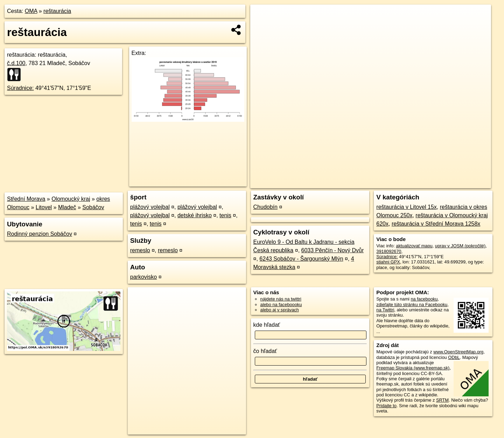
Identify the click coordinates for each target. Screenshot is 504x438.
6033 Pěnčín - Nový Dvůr (333, 250)
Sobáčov (93, 207)
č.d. (16, 63)
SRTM (442, 400)
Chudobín (265, 207)
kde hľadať (267, 325)
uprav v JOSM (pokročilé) (460, 246)
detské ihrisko (195, 215)
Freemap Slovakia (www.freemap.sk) (413, 368)
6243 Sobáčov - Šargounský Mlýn (301, 259)
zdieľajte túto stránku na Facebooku (412, 305)
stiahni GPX (388, 262)
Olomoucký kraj (71, 199)
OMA (31, 11)
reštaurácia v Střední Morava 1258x (436, 224)
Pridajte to (386, 406)
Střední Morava (26, 199)
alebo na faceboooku (281, 305)
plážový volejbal (150, 207)
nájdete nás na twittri (281, 299)
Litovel (44, 207)
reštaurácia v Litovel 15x (407, 207)
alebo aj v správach (280, 310)
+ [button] (262, 16)
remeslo (140, 250)
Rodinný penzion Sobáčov (40, 234)
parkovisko (143, 277)
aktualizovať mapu (414, 246)
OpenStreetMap (370, 183)
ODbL (454, 357)
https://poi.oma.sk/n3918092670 (460, 183)
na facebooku (424, 299)
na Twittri (385, 310)
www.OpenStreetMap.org (458, 352)
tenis (225, 215)
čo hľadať (265, 351)
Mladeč (67, 207)
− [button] (262, 27)
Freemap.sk (406, 183)
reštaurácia (57, 11)
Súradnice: (20, 88)
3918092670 (389, 251)
